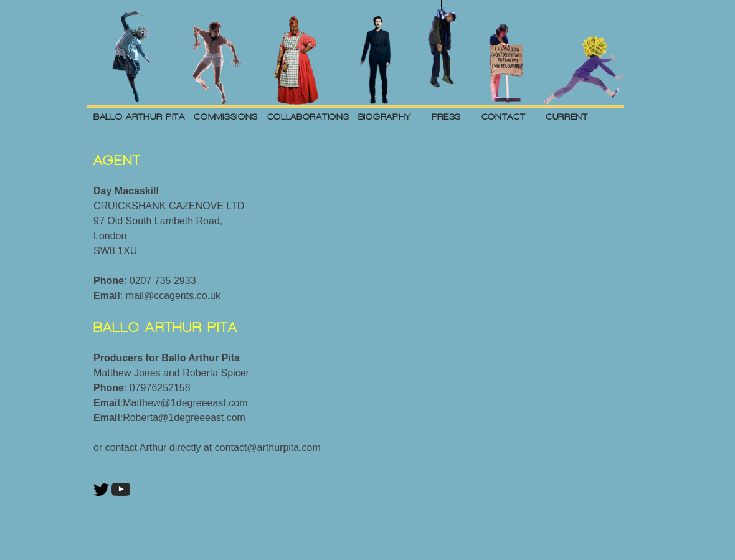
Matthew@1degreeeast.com (185, 403)
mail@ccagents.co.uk (173, 296)
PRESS (447, 116)
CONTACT (504, 116)
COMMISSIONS (226, 116)
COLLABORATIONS (308, 116)
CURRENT (567, 116)
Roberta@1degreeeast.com (184, 418)
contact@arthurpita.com (268, 448)
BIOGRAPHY (385, 116)
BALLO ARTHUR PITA (139, 116)
